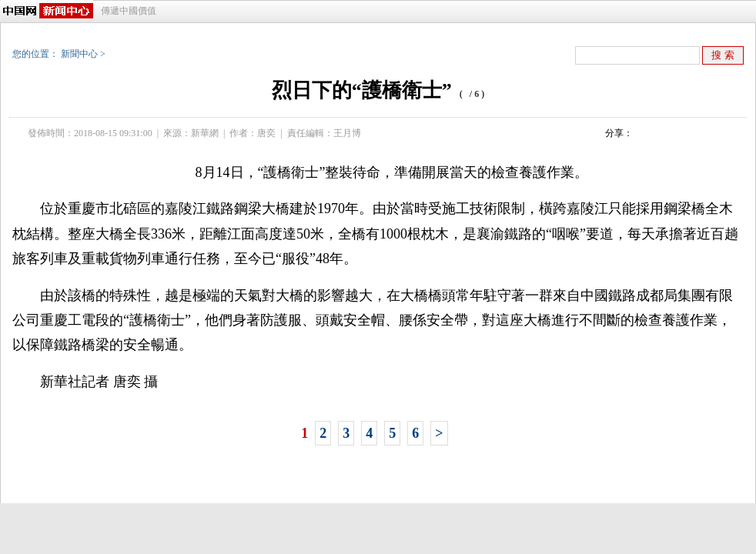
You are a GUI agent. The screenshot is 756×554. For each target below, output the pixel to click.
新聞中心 (79, 54)
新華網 (205, 133)
